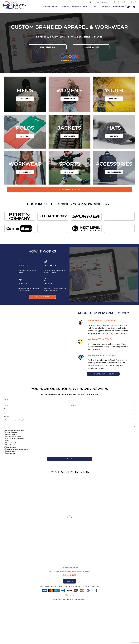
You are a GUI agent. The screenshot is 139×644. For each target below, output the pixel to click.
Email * (6, 409)
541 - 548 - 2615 (120, 2)
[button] (20, 216)
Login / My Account (102, 2)
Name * (6, 399)
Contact (71, 586)
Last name (73, 405)
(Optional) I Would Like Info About (14, 430)
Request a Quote (62, 586)
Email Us (134, 2)
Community (86, 586)
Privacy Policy (95, 586)
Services (53, 586)
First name (7, 405)
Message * (7, 417)
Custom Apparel (45, 586)
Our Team (78, 586)
